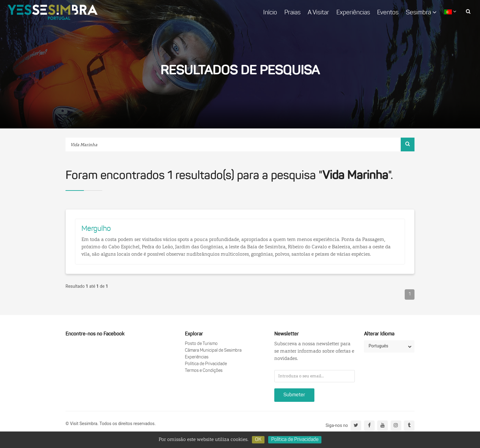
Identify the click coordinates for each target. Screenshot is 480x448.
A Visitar (318, 13)
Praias (292, 13)
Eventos (388, 13)
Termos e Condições (204, 371)
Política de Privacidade (206, 364)
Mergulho (96, 229)
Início (270, 13)
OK (258, 440)
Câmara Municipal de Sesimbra (213, 351)
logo (53, 12)
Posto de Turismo (201, 344)
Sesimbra (421, 13)
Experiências (353, 13)
